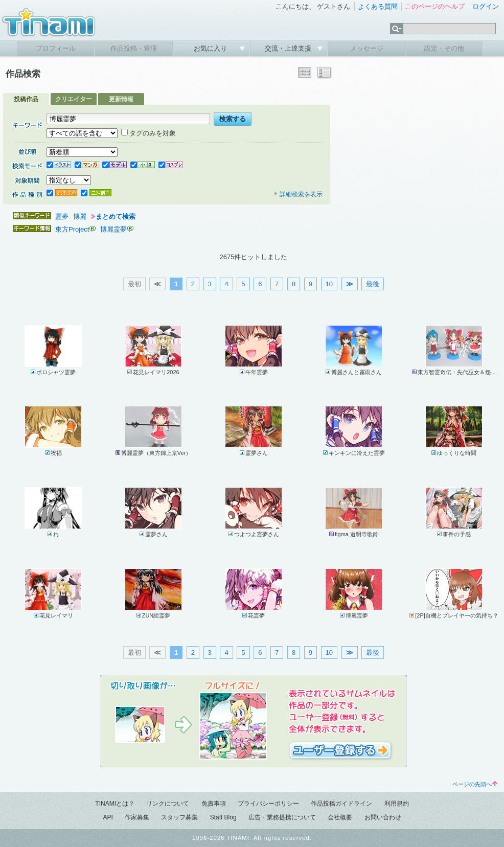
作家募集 (137, 817)
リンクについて (168, 804)
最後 (373, 284)
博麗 (80, 216)
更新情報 (121, 99)
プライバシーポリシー (268, 804)
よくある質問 (378, 6)
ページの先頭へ (475, 784)
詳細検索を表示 (298, 194)
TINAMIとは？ (115, 804)
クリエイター (74, 99)
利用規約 (397, 804)
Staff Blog (223, 817)
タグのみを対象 (148, 133)
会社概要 (340, 817)
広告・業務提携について (282, 817)
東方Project (72, 229)
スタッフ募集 (179, 817)
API (108, 817)
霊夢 (62, 216)
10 (329, 284)
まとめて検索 (116, 216)
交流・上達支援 (289, 48)
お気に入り (211, 48)
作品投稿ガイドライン (341, 804)
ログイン (486, 6)
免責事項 (214, 804)
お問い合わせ (383, 817)
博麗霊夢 (113, 229)
